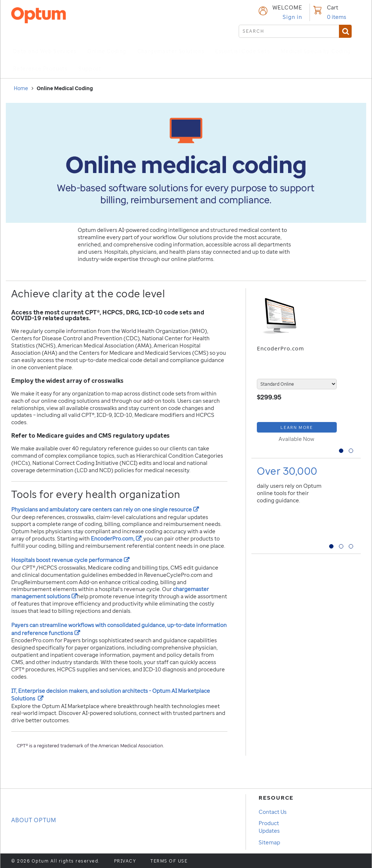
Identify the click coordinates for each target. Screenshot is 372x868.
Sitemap (269, 842)
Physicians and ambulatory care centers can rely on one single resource (105, 509)
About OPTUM (34, 820)
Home (21, 88)
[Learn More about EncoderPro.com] (297, 427)
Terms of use (169, 861)
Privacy (125, 861)
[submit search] (295, 31)
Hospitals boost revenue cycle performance (70, 560)
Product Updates (269, 827)
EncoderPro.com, (116, 538)
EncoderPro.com (280, 348)
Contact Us (273, 812)
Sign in (292, 17)
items (337, 17)
